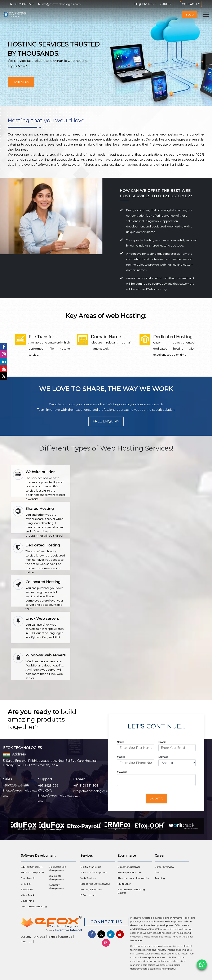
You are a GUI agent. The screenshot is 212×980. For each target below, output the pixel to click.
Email (162, 742)
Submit (156, 798)
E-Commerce (88, 895)
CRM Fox (26, 884)
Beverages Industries (130, 873)
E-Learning (27, 901)
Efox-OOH (27, 890)
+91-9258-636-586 (16, 785)
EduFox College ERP (32, 873)
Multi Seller (124, 884)
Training (160, 878)
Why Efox (39, 937)
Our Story (26, 937)
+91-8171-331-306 (86, 786)
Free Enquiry (106, 421)
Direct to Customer (129, 867)
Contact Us (191, 4)
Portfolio (52, 937)
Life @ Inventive (144, 4)
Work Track (28, 895)
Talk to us (21, 82)
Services (163, 757)
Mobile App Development (95, 884)
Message (122, 772)
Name (121, 742)
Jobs (157, 873)
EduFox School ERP (32, 867)
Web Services (88, 878)
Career (166, 4)
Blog (190, 15)
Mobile (121, 757)
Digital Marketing (91, 867)
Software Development (94, 873)
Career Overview (164, 867)
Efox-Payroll (28, 878)
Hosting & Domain (91, 890)
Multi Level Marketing (34, 906)
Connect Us (106, 922)
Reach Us (26, 941)
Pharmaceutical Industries (133, 878)
